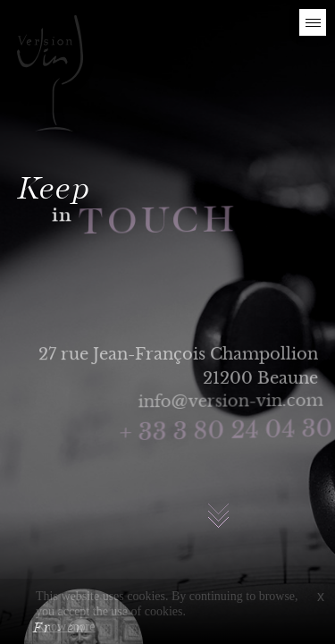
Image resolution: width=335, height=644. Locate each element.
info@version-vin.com (233, 401)
